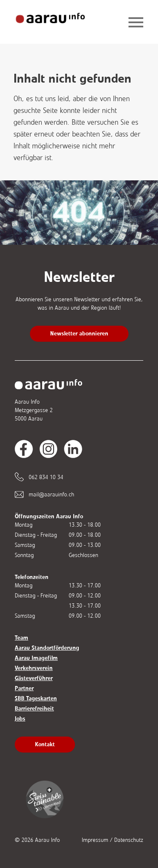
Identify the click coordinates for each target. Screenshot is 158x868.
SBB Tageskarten (36, 698)
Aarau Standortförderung (47, 648)
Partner (24, 688)
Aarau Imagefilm (36, 658)
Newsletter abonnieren (79, 334)
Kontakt (45, 744)
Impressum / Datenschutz (112, 840)
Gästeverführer (34, 678)
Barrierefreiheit (34, 709)
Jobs (20, 719)
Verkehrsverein (34, 668)
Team (21, 638)
